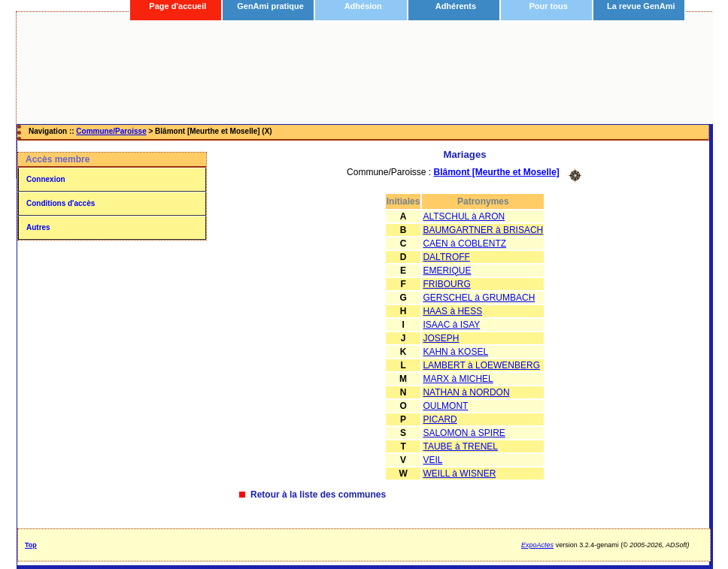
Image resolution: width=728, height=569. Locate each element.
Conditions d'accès (61, 203)
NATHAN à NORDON (466, 392)
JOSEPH (441, 338)
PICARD (440, 419)
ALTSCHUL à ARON (464, 216)
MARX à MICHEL (458, 379)
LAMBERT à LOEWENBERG (481, 365)
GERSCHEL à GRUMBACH (479, 298)
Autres (38, 227)
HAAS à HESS (452, 311)
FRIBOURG (446, 284)
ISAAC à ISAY (451, 325)
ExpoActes (537, 545)
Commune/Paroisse (111, 131)
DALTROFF (446, 257)
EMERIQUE (447, 271)
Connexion (46, 179)
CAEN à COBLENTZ (464, 244)
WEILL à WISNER (459, 474)
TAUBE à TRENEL (460, 446)
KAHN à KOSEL (455, 352)
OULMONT (445, 406)
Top (31, 545)
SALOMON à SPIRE (464, 433)
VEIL (432, 460)
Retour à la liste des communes (318, 495)
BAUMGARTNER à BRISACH (483, 230)
